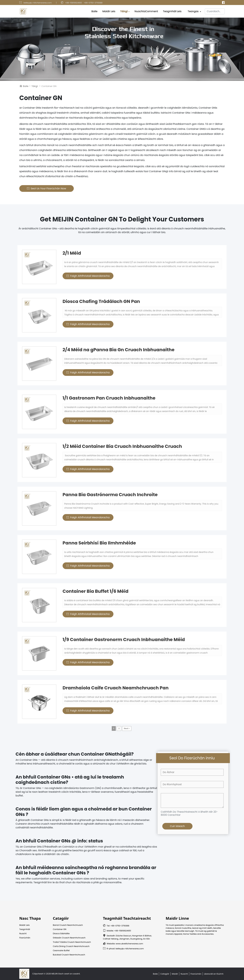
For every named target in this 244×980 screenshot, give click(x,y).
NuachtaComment (146, 11)
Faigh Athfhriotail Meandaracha (88, 276)
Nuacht (23, 933)
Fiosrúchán (25, 938)
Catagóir (165, 974)
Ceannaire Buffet (61, 950)
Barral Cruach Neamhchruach (68, 925)
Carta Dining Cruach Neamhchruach (71, 946)
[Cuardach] (215, 11)
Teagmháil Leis (172, 11)
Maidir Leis (109, 11)
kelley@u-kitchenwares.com (38, 3)
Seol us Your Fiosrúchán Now (47, 188)
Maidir (175, 974)
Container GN (60, 929)
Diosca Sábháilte (61, 933)
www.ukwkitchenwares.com (129, 944)
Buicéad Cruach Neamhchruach (69, 955)
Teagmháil (25, 929)
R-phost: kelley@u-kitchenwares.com (123, 949)
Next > (127, 728)
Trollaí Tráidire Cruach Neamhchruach (72, 942)
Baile (94, 11)
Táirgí (124, 11)
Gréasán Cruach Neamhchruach (69, 938)
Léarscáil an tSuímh (214, 974)
